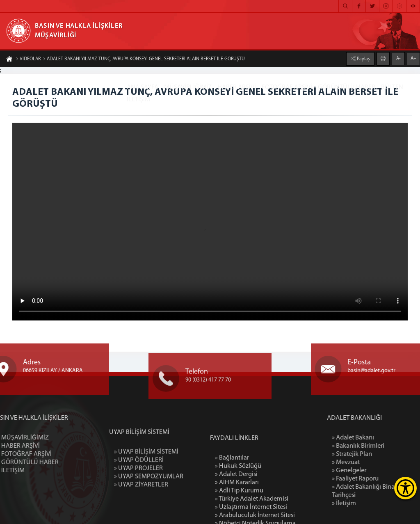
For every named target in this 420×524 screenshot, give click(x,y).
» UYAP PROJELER (138, 492)
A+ (413, 59)
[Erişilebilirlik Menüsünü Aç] (405, 488)
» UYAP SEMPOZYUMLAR (149, 500)
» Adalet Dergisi (236, 508)
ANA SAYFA (143, 87)
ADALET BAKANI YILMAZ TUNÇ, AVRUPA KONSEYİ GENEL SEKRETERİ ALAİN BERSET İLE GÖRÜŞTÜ (144, 59)
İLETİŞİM (138, 100)
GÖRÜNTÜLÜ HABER (347, 87)
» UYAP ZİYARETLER (141, 508)
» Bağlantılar (232, 492)
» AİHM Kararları (237, 516)
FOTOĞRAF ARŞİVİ (287, 87)
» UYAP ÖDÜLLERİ (139, 484)
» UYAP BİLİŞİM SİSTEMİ (146, 476)
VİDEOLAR (28, 59)
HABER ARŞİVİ (237, 87)
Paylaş (363, 59)
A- (398, 59)
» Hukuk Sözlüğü (238, 500)
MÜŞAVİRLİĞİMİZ (188, 87)
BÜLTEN (392, 87)
